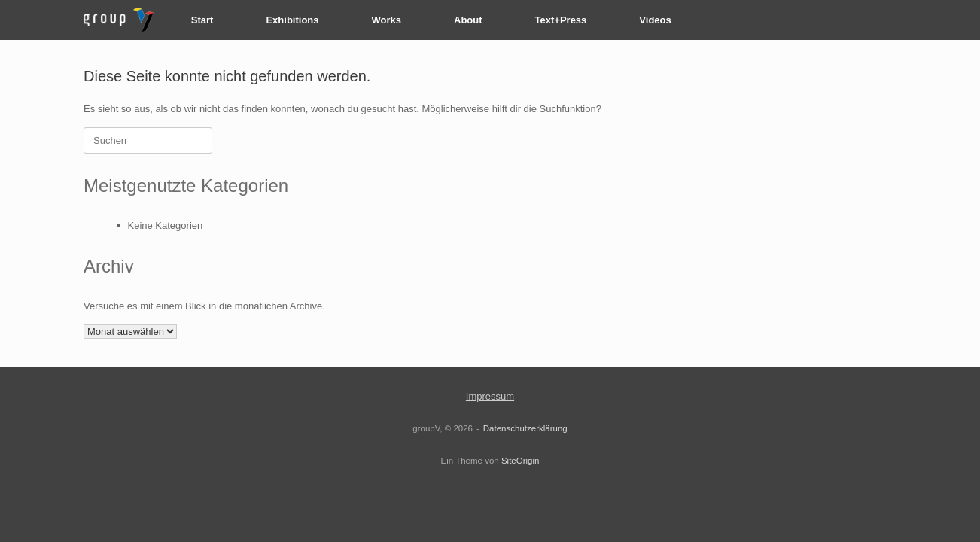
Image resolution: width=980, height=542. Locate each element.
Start (202, 20)
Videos (655, 20)
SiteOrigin (520, 461)
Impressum (490, 396)
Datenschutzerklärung (525, 428)
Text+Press (561, 20)
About (468, 20)
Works (387, 20)
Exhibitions (292, 20)
